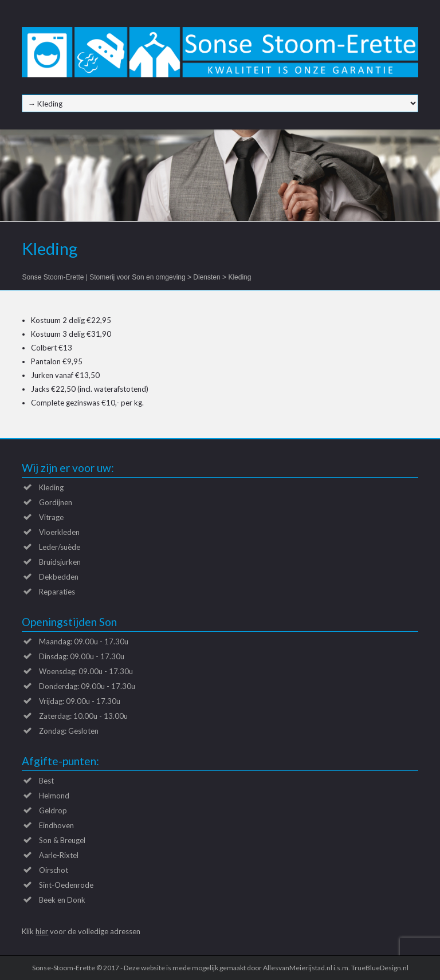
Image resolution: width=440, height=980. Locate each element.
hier (42, 931)
